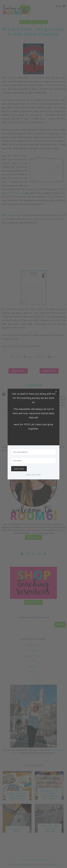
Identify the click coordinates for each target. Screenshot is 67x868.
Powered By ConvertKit (33, 475)
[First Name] (33, 461)
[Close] (56, 392)
